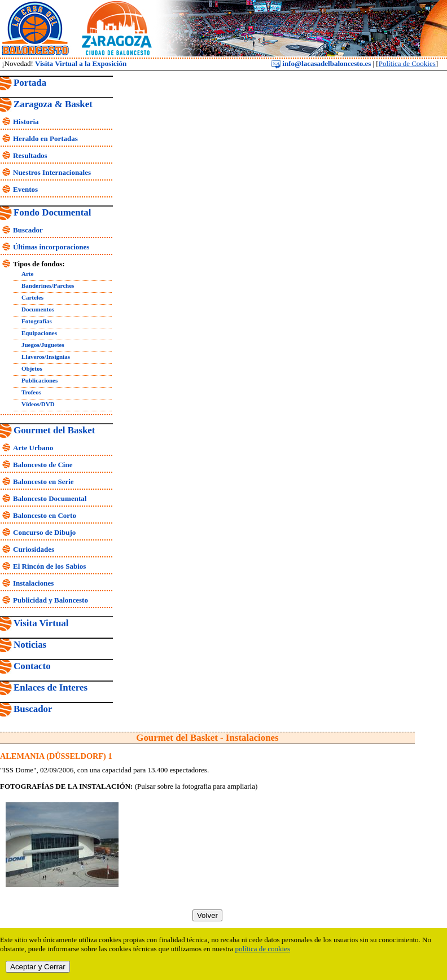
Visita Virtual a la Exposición (81, 63)
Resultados (30, 155)
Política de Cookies (407, 63)
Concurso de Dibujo (44, 532)
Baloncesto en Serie (43, 482)
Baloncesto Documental (50, 498)
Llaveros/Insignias (46, 357)
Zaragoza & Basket (53, 104)
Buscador (28, 230)
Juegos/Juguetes (43, 345)
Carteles (32, 297)
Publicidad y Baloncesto (51, 600)
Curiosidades (34, 549)
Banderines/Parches (48, 285)
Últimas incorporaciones (51, 247)
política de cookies (263, 949)
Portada (30, 83)
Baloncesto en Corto (45, 515)
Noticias (30, 645)
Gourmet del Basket (54, 430)
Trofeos (31, 392)
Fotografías (37, 321)
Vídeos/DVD (38, 404)
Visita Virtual (41, 623)
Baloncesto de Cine (43, 465)
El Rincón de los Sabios (49, 566)
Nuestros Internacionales (52, 172)
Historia (26, 122)
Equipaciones (39, 333)
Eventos (25, 189)
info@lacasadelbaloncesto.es (321, 63)
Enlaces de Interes (51, 687)
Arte (27, 274)
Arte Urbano (33, 448)
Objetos (32, 368)
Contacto (32, 666)
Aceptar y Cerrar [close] (38, 967)
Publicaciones (40, 380)
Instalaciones (33, 583)
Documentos (38, 309)
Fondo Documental (52, 212)
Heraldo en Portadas (45, 139)
